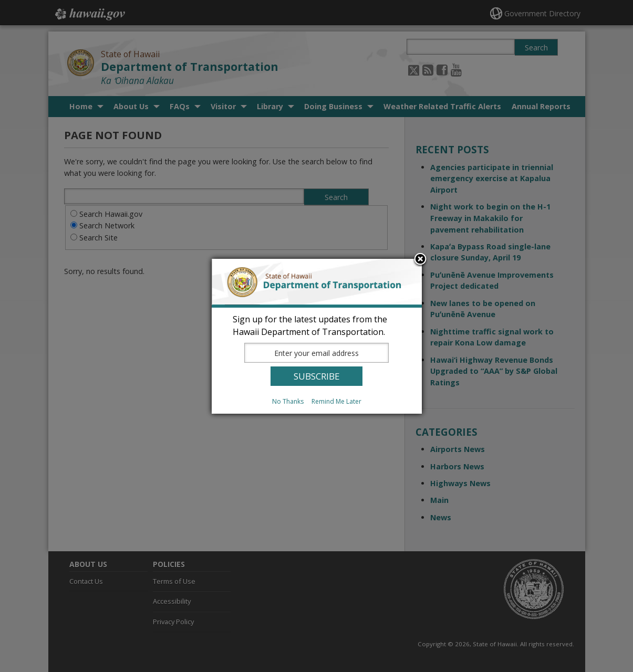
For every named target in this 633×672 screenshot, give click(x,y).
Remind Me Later (336, 401)
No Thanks (288, 401)
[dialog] (317, 336)
